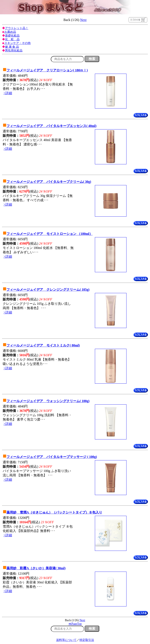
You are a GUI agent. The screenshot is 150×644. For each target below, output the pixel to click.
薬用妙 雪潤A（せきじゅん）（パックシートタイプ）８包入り (54, 512)
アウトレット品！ (17, 28)
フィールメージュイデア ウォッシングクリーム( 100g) (48, 401)
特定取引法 (87, 640)
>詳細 (8, 93)
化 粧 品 (12, 39)
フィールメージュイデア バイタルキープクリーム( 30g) (49, 182)
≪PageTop (75, 624)
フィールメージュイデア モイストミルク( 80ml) (43, 345)
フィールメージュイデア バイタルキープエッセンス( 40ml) (51, 126)
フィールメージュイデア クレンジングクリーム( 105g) (48, 290)
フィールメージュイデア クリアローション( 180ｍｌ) (47, 70)
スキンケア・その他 (17, 43)
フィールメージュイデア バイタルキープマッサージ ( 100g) (52, 457)
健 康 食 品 (12, 47)
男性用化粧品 (14, 51)
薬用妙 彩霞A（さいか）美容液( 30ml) (36, 568)
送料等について (66, 640)
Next (83, 20)
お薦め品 (10, 32)
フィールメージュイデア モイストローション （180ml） (50, 234)
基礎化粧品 (12, 36)
